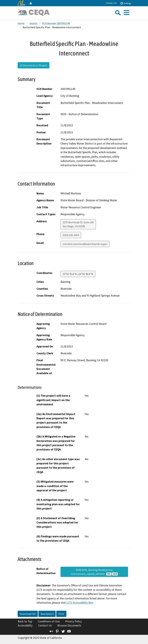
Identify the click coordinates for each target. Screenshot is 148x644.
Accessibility (25, 625)
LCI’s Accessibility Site (80, 603)
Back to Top (25, 621)
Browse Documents (69, 625)
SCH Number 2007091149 (56, 23)
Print (61, 614)
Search (33, 23)
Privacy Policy (74, 621)
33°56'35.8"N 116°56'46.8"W (78, 274)
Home (21, 23)
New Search (47, 614)
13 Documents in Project (34, 65)
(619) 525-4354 (71, 235)
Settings (126, 3)
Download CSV (28, 614)
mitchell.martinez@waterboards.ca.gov (85, 244)
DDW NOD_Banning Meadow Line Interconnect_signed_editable (94, 572)
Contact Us (111, 3)
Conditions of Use (49, 621)
